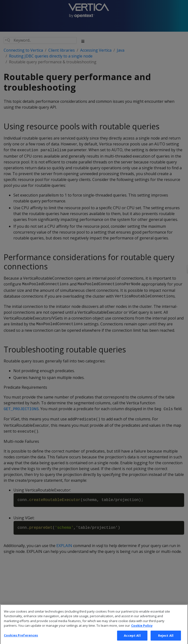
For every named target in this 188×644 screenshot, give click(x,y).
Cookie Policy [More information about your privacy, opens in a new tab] (142, 630)
